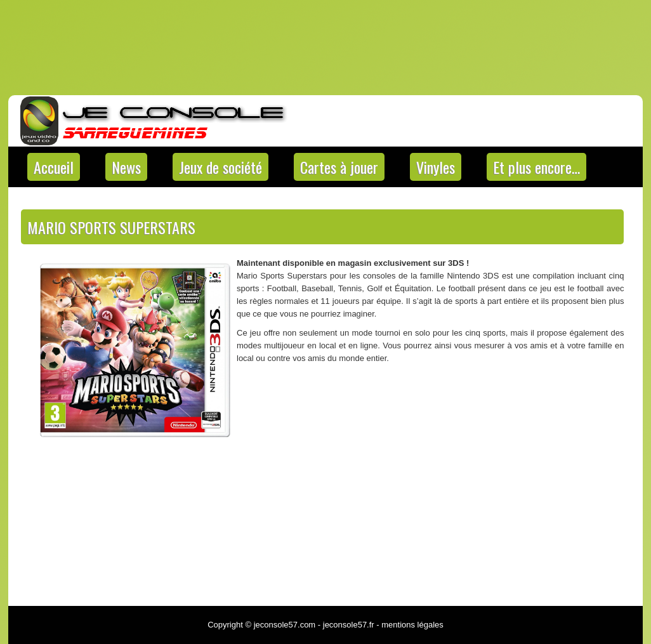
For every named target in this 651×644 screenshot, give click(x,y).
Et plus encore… (536, 167)
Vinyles (436, 167)
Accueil (54, 167)
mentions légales (412, 625)
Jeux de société (220, 167)
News (126, 167)
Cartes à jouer (339, 167)
